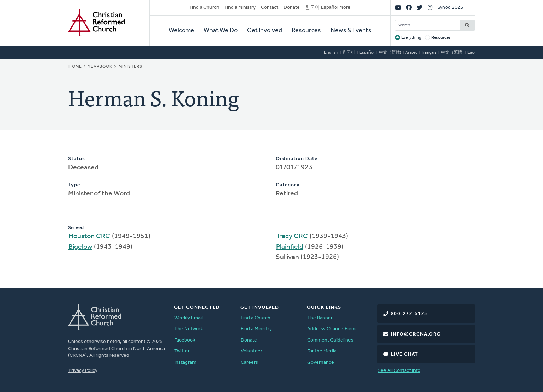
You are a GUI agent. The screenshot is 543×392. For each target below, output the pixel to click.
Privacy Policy (83, 371)
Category (288, 185)
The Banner (320, 318)
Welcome (181, 31)
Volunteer (252, 351)
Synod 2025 (450, 8)
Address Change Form (331, 329)
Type (74, 185)
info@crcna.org (416, 334)
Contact (270, 8)
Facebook (185, 340)
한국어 (349, 53)
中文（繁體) (452, 53)
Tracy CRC (292, 236)
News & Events (351, 31)
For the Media (322, 351)
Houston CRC (89, 236)
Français (429, 53)
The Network (189, 329)
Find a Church (204, 8)
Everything (411, 38)
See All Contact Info (399, 371)
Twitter (182, 351)
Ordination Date (297, 159)
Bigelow (80, 247)
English (331, 53)
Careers (249, 363)
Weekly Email (189, 318)
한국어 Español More (328, 8)
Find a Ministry (240, 8)
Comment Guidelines (330, 340)
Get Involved (265, 31)
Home (75, 67)
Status (77, 159)
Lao (471, 53)
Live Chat (404, 354)
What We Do (221, 31)
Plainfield (290, 247)
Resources (306, 31)
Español (367, 53)
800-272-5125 (409, 314)
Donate (292, 8)
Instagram (185, 363)
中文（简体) (390, 53)
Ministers (130, 67)
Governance (321, 363)
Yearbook (100, 67)
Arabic (411, 53)
